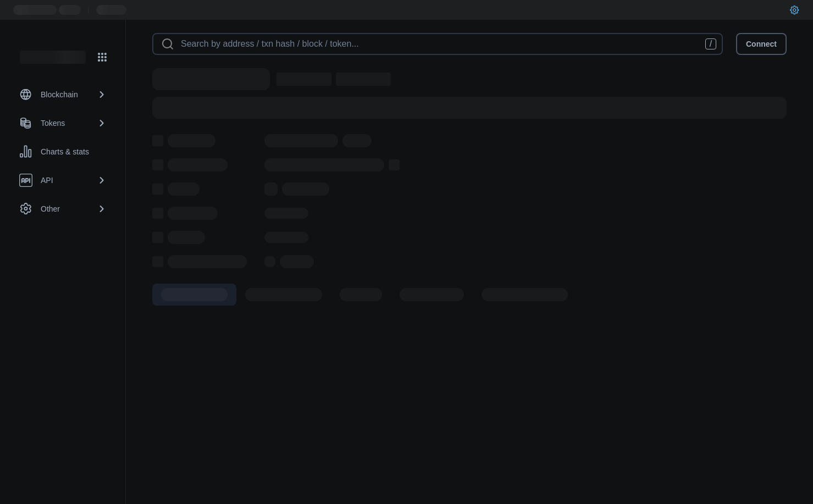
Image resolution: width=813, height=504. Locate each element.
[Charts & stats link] (63, 152)
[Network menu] (102, 57)
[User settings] (794, 10)
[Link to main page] (53, 57)
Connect (761, 44)
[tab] (194, 295)
